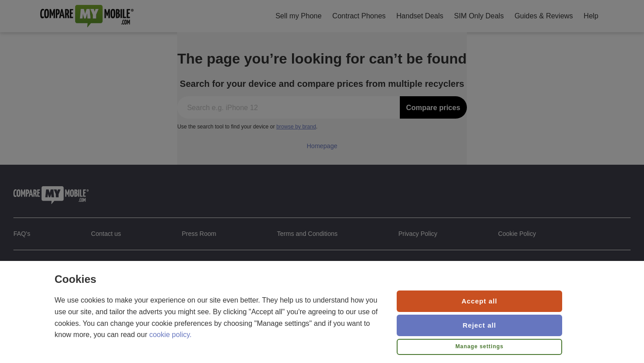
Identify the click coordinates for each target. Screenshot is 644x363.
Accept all (479, 301)
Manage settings (479, 346)
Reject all (480, 325)
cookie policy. (171, 335)
